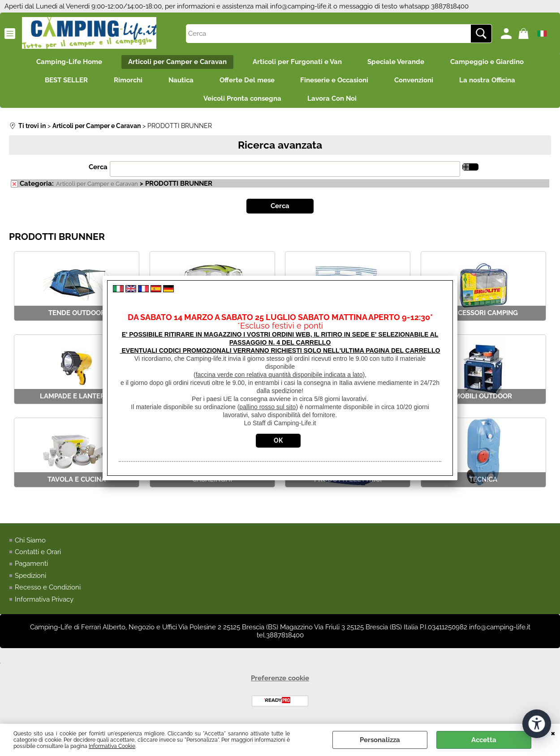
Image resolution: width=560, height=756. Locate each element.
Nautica (180, 81)
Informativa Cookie (112, 746)
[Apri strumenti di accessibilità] (537, 724)
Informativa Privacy (44, 601)
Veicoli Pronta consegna (242, 100)
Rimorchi (126, 81)
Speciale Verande (397, 62)
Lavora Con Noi (332, 100)
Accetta (484, 740)
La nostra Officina (490, 81)
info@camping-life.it (301, 6)
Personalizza (380, 740)
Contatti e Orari (38, 554)
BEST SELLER (64, 81)
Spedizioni (30, 577)
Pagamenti (31, 566)
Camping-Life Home (67, 62)
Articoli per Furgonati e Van (297, 62)
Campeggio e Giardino (489, 62)
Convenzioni (416, 81)
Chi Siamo (30, 542)
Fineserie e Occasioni (336, 81)
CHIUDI (553, 733)
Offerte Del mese (247, 81)
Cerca (98, 169)
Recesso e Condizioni (48, 589)
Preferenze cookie (280, 680)
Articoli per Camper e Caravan (177, 62)
